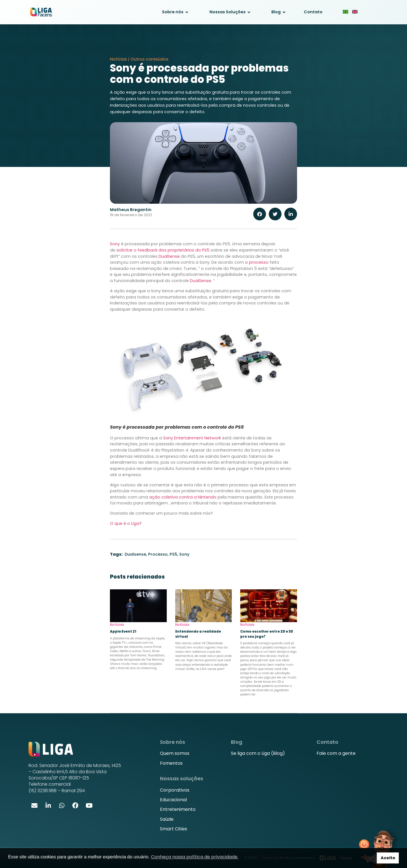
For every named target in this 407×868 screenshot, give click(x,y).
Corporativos (175, 790)
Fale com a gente (336, 753)
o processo (257, 262)
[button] (260, 214)
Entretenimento (178, 809)
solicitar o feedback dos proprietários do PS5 (163, 250)
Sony (115, 244)
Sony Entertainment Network (192, 438)
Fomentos (171, 763)
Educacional (173, 800)
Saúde (167, 819)
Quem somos (175, 753)
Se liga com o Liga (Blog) (258, 753)
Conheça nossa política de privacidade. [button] (195, 857)
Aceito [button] (388, 858)
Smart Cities (174, 829)
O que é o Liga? (126, 523)
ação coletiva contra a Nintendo (182, 497)
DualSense (169, 256)
